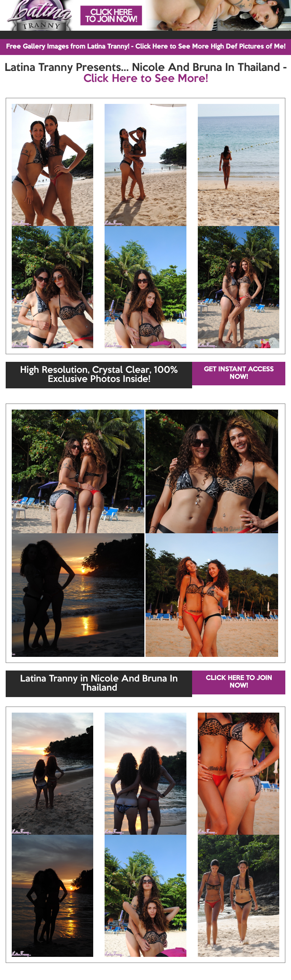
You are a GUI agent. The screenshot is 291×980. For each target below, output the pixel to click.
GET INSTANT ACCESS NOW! (239, 373)
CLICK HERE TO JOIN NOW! (239, 682)
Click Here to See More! (146, 79)
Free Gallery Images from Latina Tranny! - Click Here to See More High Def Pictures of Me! (146, 47)
